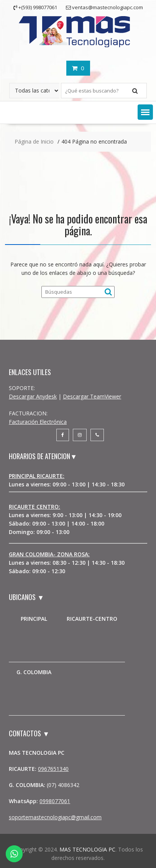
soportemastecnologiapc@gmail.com (55, 817)
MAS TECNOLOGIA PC (87, 849)
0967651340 (53, 769)
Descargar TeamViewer (92, 396)
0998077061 (55, 801)
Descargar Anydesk (33, 396)
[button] (145, 112)
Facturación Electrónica (38, 422)
